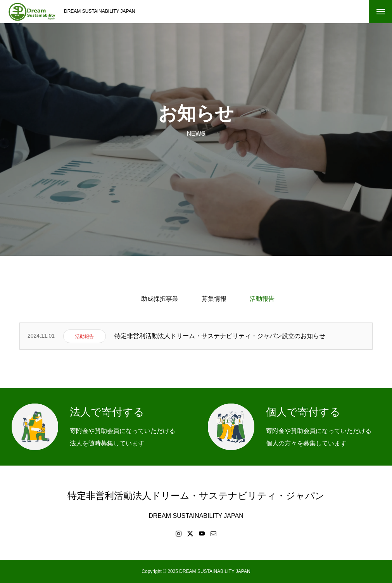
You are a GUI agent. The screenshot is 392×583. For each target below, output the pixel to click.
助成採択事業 (160, 299)
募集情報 (214, 299)
